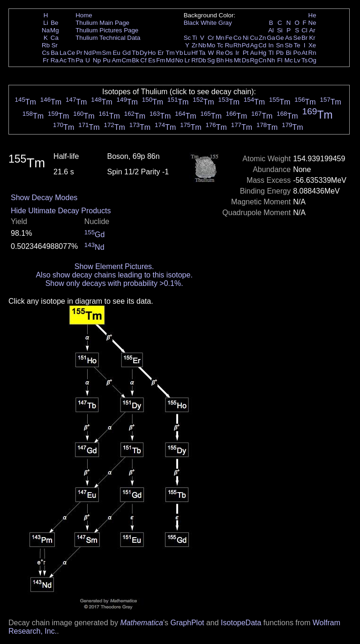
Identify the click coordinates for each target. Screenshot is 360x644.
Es (152, 60)
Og (312, 60)
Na (46, 30)
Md (170, 60)
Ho (152, 53)
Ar (312, 30)
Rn (312, 53)
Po (297, 53)
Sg (211, 60)
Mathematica (142, 623)
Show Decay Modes (44, 198)
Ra (55, 60)
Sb (289, 45)
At (304, 53)
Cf (143, 60)
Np (97, 60)
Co (237, 38)
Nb (202, 45)
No (179, 60)
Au (254, 53)
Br (304, 38)
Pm (97, 53)
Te (297, 45)
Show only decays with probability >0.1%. (114, 283)
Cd (262, 45)
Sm (107, 53)
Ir (237, 53)
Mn (220, 38)
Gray (225, 23)
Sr (55, 45)
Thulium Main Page (102, 23)
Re (220, 53)
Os (229, 53)
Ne (312, 23)
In (271, 45)
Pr (79, 53)
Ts (304, 60)
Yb (179, 53)
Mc (289, 60)
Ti (195, 38)
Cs (45, 53)
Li (45, 23)
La (63, 53)
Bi (289, 53)
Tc (220, 45)
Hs (229, 60)
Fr (46, 60)
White (209, 23)
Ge (280, 38)
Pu (106, 60)
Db (202, 60)
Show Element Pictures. (114, 266)
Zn (262, 38)
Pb (280, 53)
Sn (280, 45)
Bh (220, 60)
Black (191, 23)
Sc (187, 38)
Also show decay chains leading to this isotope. (114, 275)
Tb (135, 53)
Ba (54, 53)
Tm (170, 53)
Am (117, 60)
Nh (271, 60)
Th (71, 60)
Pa (79, 60)
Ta (202, 53)
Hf (194, 53)
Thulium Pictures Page (107, 30)
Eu (116, 53)
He (312, 15)
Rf (194, 60)
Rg (254, 60)
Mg (55, 30)
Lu (187, 53)
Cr (211, 38)
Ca (55, 38)
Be (54, 23)
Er (161, 53)
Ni (246, 38)
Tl (271, 53)
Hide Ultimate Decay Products (61, 211)
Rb (46, 45)
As (289, 38)
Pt (246, 53)
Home (84, 15)
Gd (127, 53)
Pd (246, 45)
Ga (271, 38)
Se (297, 38)
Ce (71, 53)
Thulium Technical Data (108, 38)
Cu (254, 38)
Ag (254, 45)
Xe (312, 45)
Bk (135, 60)
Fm (161, 60)
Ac (63, 60)
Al (271, 30)
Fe (229, 38)
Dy (143, 53)
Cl (304, 30)
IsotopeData (241, 623)
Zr (195, 45)
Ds (246, 60)
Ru (229, 45)
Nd (88, 53)
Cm (127, 60)
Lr (187, 60)
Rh (237, 45)
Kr (312, 38)
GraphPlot (187, 623)
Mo (211, 45)
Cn (262, 60)
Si (280, 30)
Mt (237, 60)
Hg (262, 53)
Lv (297, 60)
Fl (280, 60)
